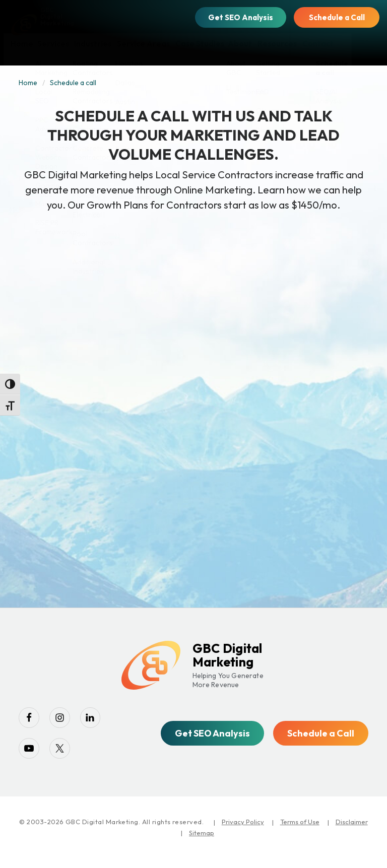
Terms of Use (300, 831)
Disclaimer (352, 831)
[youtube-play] (31, 755)
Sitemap (202, 842)
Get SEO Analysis (241, 17)
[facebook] (31, 720)
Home (28, 83)
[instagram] (67, 720)
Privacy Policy (243, 831)
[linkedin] (102, 720)
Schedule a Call (337, 17)
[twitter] (67, 755)
